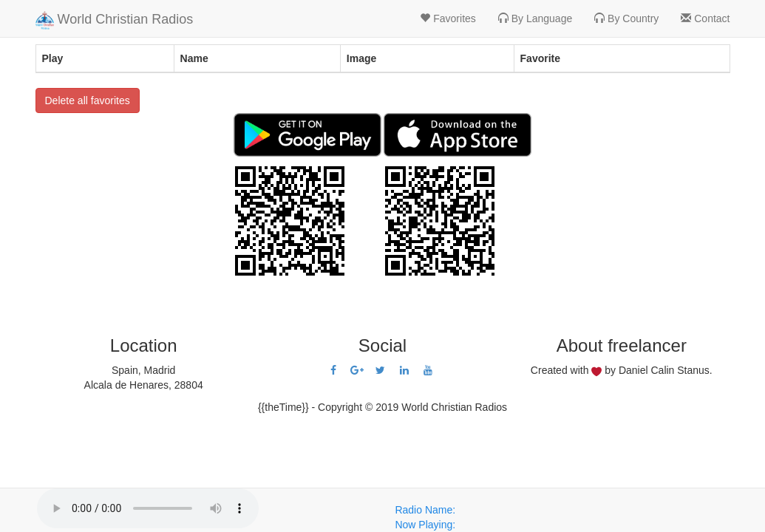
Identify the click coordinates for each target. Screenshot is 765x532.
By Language (535, 18)
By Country (626, 18)
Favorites (448, 18)
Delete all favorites (88, 100)
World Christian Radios (115, 20)
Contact (705, 18)
